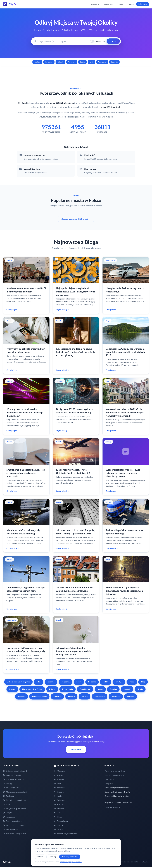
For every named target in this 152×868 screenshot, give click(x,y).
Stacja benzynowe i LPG (14, 779)
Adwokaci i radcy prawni (15, 834)
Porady (85, 696)
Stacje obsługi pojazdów (14, 809)
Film (39, 682)
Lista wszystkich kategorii (15, 771)
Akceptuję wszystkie (70, 857)
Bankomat (9, 796)
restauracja (9, 817)
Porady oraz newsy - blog (115, 771)
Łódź (92, 62)
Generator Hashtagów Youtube (117, 796)
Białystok (59, 804)
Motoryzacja (67, 689)
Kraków (37, 62)
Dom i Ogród (85, 689)
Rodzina (113, 689)
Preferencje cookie (112, 807)
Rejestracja (143, 4)
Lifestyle (119, 682)
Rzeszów (59, 809)
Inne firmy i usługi (12, 775)
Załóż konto (76, 750)
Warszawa (102, 62)
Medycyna (116, 696)
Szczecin (114, 62)
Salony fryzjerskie (12, 788)
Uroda (140, 689)
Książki (52, 689)
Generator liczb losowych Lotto (117, 792)
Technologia (100, 696)
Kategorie (110, 4)
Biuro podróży (10, 829)
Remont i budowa (39, 696)
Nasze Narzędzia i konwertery (117, 788)
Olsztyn (58, 829)
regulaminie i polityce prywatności (71, 862)
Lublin (82, 62)
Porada (12, 689)
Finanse (71, 696)
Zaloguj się (109, 783)
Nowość (127, 689)
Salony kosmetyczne (13, 821)
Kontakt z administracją (114, 775)
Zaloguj (131, 4)
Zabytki (8, 813)
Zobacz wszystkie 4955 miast (76, 219)
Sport (79, 682)
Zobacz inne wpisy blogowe (18, 682)
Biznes (100, 689)
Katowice (49, 62)
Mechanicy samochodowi (15, 792)
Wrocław (72, 62)
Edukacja (57, 696)
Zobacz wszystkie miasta (65, 834)
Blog (121, 4)
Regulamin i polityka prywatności (118, 803)
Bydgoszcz (60, 800)
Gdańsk (60, 62)
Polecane (92, 682)
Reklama (22, 696)
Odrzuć (40, 857)
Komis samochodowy (13, 825)
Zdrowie (131, 696)
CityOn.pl (145, 862)
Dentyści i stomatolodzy (14, 800)
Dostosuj (52, 857)
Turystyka (66, 682)
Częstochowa (61, 821)
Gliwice (58, 825)
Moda (132, 682)
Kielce (58, 817)
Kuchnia (51, 682)
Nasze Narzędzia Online (32, 689)
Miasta (95, 4)
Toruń (58, 813)
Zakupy (8, 783)
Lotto (7, 804)
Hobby (106, 682)
